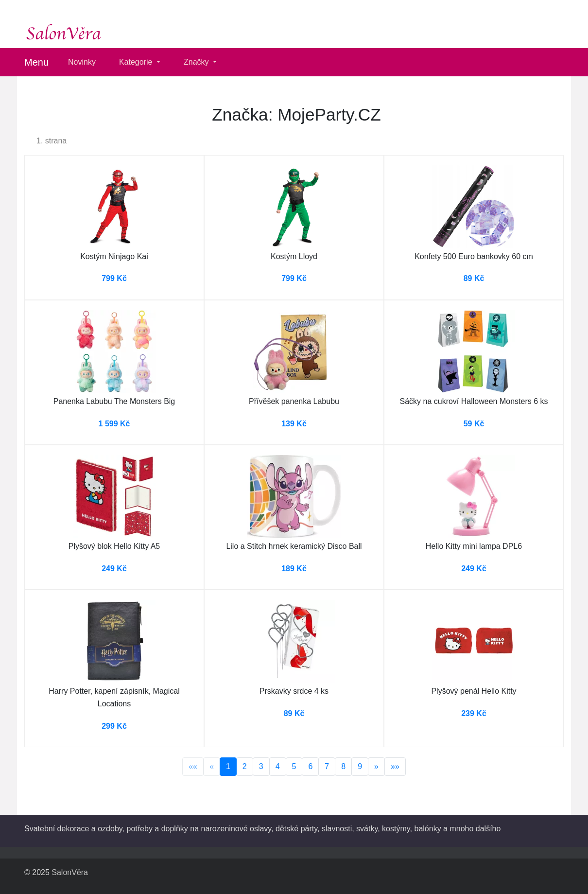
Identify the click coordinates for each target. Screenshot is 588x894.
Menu (36, 62)
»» (395, 766)
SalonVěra (70, 872)
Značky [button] (197, 62)
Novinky (82, 62)
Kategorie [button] (137, 62)
